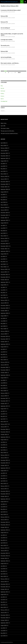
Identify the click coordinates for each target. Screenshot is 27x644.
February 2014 (4, 517)
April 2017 (3, 419)
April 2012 (3, 574)
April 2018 (3, 388)
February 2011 (4, 610)
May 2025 (3, 169)
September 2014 (4, 499)
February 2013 (4, 548)
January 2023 (4, 241)
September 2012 (4, 561)
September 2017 (4, 406)
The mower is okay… (5, 128)
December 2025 (4, 153)
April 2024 (3, 202)
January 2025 (4, 179)
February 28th (4, 16)
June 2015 (3, 476)
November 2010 (4, 618)
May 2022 (3, 262)
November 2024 (4, 184)
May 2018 (3, 385)
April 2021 (3, 295)
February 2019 (4, 362)
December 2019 (4, 336)
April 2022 (3, 264)
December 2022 (4, 244)
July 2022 (3, 256)
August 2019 (4, 347)
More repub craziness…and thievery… (10, 63)
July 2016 (3, 442)
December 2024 (4, 182)
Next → (20, 72)
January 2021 (4, 303)
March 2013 (3, 545)
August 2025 (4, 161)
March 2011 (3, 607)
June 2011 (3, 600)
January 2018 (4, 396)
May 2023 (3, 231)
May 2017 (3, 416)
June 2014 (3, 507)
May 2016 (3, 447)
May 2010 (3, 633)
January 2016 (4, 458)
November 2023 (4, 215)
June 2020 (3, 321)
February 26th (4, 51)
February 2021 (4, 300)
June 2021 (3, 290)
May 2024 (3, 200)
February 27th (4, 22)
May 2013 (3, 540)
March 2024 (3, 205)
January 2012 (4, 582)
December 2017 (4, 398)
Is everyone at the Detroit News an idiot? (11, 10)
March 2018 (3, 391)
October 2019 (4, 342)
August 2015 (4, 471)
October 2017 (4, 403)
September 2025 (4, 158)
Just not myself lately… (6, 57)
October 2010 (4, 620)
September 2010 (4, 623)
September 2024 (4, 189)
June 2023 (3, 228)
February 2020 (4, 331)
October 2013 (4, 527)
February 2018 (4, 393)
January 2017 (4, 427)
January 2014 (4, 520)
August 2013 (4, 533)
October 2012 (4, 558)
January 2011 (4, 612)
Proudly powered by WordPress (7, 642)
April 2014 (3, 512)
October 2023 (4, 218)
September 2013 (4, 530)
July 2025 (3, 164)
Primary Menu (25, 2)
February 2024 (4, 207)
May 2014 (3, 509)
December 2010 (4, 615)
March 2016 (3, 453)
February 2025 (4, 176)
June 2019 (3, 352)
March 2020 (3, 329)
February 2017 (4, 424)
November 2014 (4, 494)
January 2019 (4, 365)
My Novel (3, 91)
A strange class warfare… (7, 40)
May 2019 (3, 354)
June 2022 (3, 259)
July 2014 (3, 504)
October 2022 (4, 249)
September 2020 (4, 313)
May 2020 (3, 324)
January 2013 (4, 551)
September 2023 (4, 220)
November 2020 (4, 308)
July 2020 (3, 318)
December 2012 (4, 553)
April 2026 (3, 143)
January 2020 (4, 334)
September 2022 (4, 251)
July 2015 (3, 473)
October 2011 (4, 589)
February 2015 (4, 486)
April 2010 (3, 636)
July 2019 (3, 349)
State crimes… (4, 123)
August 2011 (4, 594)
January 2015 (4, 489)
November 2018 (4, 370)
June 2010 (3, 631)
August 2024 (4, 192)
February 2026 (4, 148)
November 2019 (4, 339)
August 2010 (4, 625)
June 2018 (3, 383)
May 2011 (3, 602)
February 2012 (4, 579)
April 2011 (3, 605)
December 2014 (4, 491)
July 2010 (3, 628)
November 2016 (4, 432)
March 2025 (3, 174)
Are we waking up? (5, 28)
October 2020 (4, 311)
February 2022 (4, 269)
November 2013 (4, 525)
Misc (2, 86)
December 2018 (4, 367)
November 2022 (4, 246)
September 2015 (4, 468)
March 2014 (3, 514)
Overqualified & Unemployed (9, 2)
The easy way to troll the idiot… (8, 131)
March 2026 (3, 145)
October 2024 (4, 187)
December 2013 (4, 522)
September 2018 (4, 375)
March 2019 (3, 360)
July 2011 (3, 597)
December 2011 (4, 584)
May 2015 (3, 478)
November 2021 (4, 277)
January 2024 (4, 210)
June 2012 (3, 569)
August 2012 (4, 563)
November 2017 (4, 401)
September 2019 (4, 344)
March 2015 (3, 483)
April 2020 (3, 326)
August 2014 (4, 502)
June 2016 (3, 445)
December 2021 (4, 274)
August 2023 (4, 223)
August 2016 (4, 440)
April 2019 (3, 357)
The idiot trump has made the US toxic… (10, 133)
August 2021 (4, 285)
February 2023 (4, 238)
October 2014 (4, 496)
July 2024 (3, 194)
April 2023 (3, 233)
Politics (2, 94)
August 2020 (4, 316)
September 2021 (4, 282)
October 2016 (4, 434)
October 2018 (4, 373)
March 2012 (3, 576)
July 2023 (3, 225)
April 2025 (3, 171)
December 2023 (4, 213)
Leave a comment (12, 12)
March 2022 (3, 267)
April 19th (3, 126)
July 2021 (3, 287)
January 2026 (4, 151)
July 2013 (3, 535)
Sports (2, 99)
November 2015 (4, 463)
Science (2, 96)
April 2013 (3, 543)
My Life (2, 88)
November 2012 (4, 556)
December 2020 (4, 305)
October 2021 (4, 280)
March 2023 (3, 236)
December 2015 (4, 460)
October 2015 (4, 465)
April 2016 (3, 450)
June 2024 (3, 197)
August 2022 (4, 254)
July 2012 (3, 566)
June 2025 (3, 166)
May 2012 (3, 571)
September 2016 (4, 437)
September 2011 (4, 592)
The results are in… (5, 45)
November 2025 (4, 156)
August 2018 (4, 378)
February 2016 (4, 455)
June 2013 (3, 538)
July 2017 (3, 411)
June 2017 (3, 414)
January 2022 (4, 272)
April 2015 (3, 481)
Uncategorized (4, 101)
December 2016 (4, 429)
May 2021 (3, 293)
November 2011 (4, 587)
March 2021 (3, 298)
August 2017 (4, 409)
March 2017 (3, 422)
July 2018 (3, 380)
